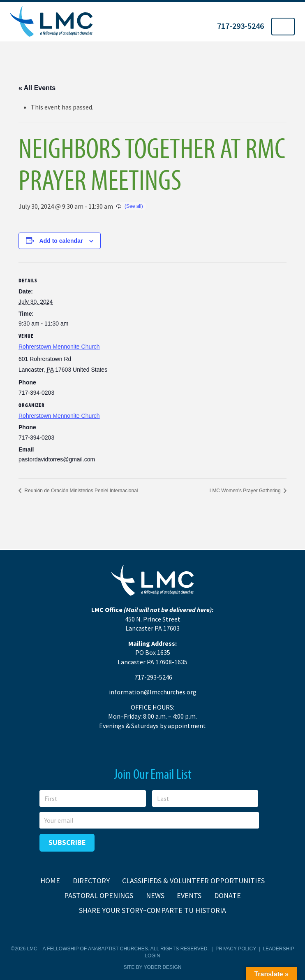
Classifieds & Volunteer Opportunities (193, 881)
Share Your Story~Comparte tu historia (152, 910)
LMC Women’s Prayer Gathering (246, 491)
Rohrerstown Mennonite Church (59, 347)
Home (50, 881)
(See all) (134, 206)
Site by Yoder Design (153, 967)
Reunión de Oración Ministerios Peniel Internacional (81, 491)
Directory (91, 881)
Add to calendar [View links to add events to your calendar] (61, 241)
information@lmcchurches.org (153, 692)
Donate (228, 895)
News (155, 895)
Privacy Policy (236, 949)
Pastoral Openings (99, 895)
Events (189, 895)
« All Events (37, 88)
